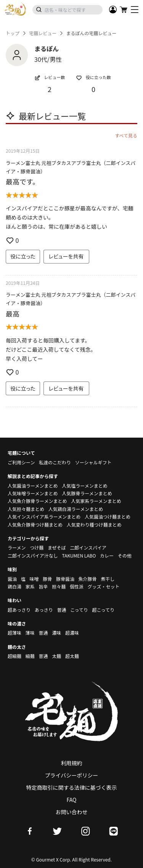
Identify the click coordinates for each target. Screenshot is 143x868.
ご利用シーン (21, 462)
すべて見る (126, 135)
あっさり (44, 610)
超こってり (103, 610)
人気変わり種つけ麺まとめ (94, 525)
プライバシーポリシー (72, 775)
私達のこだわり (55, 462)
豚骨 (47, 579)
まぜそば (57, 547)
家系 (30, 586)
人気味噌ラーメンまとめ (33, 493)
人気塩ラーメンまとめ (85, 486)
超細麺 (14, 656)
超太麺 (72, 656)
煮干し (108, 579)
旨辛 (43, 586)
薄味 (30, 633)
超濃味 (72, 633)
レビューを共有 (66, 256)
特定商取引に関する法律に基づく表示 (72, 787)
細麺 (30, 656)
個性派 (77, 586)
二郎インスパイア (88, 547)
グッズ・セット (104, 586)
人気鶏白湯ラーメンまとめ (76, 509)
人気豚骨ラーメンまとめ (87, 493)
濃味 (56, 633)
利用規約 (72, 763)
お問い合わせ (72, 812)
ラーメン (17, 547)
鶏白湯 (14, 586)
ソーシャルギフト (93, 462)
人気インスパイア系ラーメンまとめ (44, 516)
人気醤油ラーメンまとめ (33, 486)
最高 (13, 314)
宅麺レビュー (43, 33)
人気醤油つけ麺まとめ (108, 516)
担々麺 (59, 586)
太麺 (56, 656)
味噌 (34, 579)
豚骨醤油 (65, 579)
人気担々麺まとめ (26, 509)
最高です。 (22, 181)
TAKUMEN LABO (79, 555)
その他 (125, 555)
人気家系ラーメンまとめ (96, 501)
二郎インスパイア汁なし (33, 555)
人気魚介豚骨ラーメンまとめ (37, 501)
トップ (13, 33)
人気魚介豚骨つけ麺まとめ (35, 525)
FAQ (72, 800)
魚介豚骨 (88, 579)
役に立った (23, 256)
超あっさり (19, 610)
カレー (107, 555)
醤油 (12, 579)
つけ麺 (37, 547)
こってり (79, 610)
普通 (61, 610)
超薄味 (14, 633)
